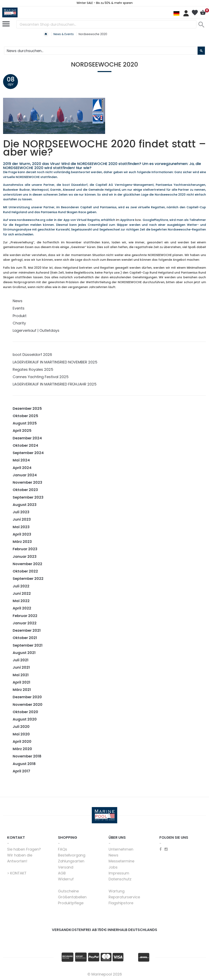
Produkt (20, 316)
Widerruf (66, 879)
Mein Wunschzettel (195, 13)
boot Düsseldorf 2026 (32, 355)
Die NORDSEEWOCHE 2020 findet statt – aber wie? (104, 148)
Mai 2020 (21, 734)
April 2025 (22, 430)
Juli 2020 (21, 727)
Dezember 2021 (27, 630)
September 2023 (28, 497)
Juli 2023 (21, 512)
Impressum (119, 873)
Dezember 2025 (27, 408)
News (18, 301)
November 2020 (28, 704)
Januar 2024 (25, 475)
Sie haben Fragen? (24, 849)
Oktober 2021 (25, 638)
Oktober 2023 (25, 490)
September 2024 (28, 453)
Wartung (117, 891)
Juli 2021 (21, 660)
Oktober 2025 (25, 416)
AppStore (127, 220)
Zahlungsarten (71, 861)
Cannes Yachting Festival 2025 (41, 377)
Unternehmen (121, 849)
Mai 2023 (21, 527)
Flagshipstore (121, 903)
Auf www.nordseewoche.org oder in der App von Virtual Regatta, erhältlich (59, 220)
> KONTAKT (17, 873)
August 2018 (24, 764)
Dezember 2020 (27, 697)
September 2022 (28, 579)
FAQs (63, 849)
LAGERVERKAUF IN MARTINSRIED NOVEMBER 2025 (55, 362)
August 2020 (25, 719)
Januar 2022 (25, 623)
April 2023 (22, 534)
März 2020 (22, 749)
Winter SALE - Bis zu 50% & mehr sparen (105, 3)
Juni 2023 (22, 519)
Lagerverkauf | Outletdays (36, 330)
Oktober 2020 (25, 712)
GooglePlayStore (155, 220)
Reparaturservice (124, 897)
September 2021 (28, 645)
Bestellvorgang (72, 855)
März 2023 (22, 542)
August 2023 (25, 505)
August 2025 (25, 423)
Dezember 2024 (27, 438)
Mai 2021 (21, 675)
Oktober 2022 (25, 571)
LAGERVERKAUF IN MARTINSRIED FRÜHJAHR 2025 (55, 384)
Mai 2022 (21, 601)
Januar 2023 (25, 556)
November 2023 (27, 482)
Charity (19, 323)
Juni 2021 (21, 667)
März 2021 (22, 690)
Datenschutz (120, 879)
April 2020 (22, 741)
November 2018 (27, 756)
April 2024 (22, 468)
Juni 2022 (22, 593)
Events (19, 308)
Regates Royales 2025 (33, 369)
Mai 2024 (21, 460)
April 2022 (22, 608)
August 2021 (24, 653)
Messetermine (121, 861)
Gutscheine (68, 891)
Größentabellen (72, 897)
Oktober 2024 (25, 445)
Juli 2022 (21, 586)
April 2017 (21, 771)
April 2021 (21, 682)
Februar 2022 (25, 616)
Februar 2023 (25, 549)
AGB (62, 873)
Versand (66, 867)
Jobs (113, 867)
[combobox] (106, 24)
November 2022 (27, 564)
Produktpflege (71, 903)
